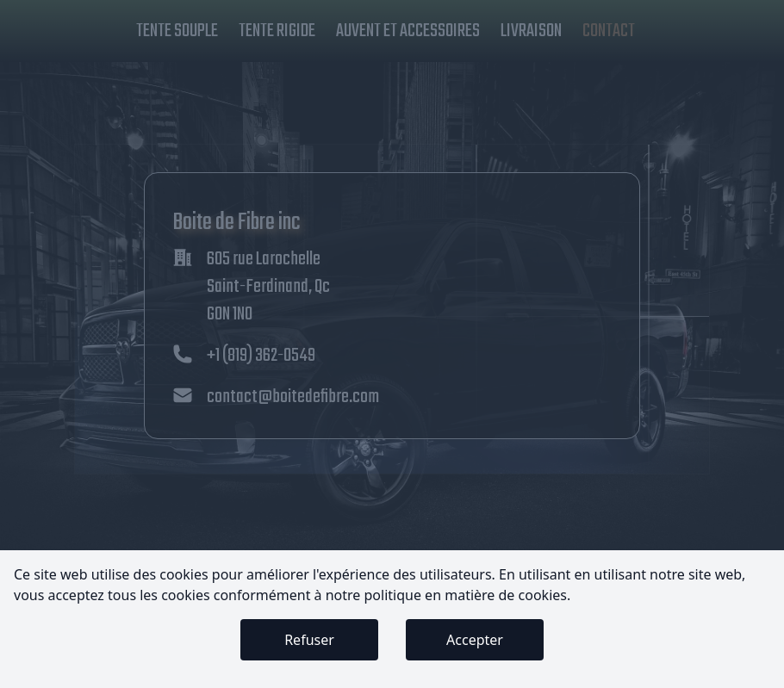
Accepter (475, 640)
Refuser (309, 640)
